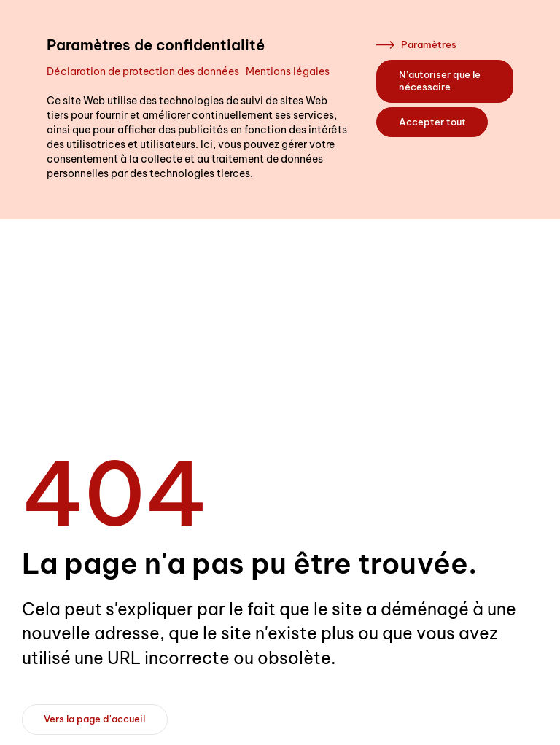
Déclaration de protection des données (143, 71)
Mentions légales (288, 71)
